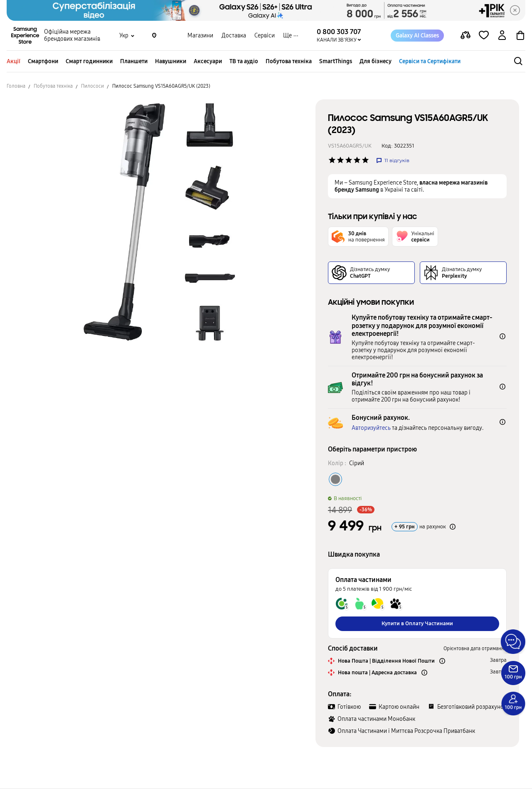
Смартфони (43, 61)
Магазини (200, 36)
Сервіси (265, 36)
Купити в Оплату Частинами (417, 624)
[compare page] (465, 36)
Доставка (234, 36)
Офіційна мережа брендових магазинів (72, 36)
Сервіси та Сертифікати (430, 61)
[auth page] (502, 36)
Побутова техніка (289, 61)
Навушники (171, 61)
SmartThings (336, 61)
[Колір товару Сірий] (335, 479)
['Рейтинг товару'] (332, 160)
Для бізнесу (376, 61)
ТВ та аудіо (244, 61)
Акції (14, 61)
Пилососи (92, 86)
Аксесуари (208, 61)
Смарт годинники (89, 61)
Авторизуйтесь (371, 428)
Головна (16, 86)
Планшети (134, 61)
